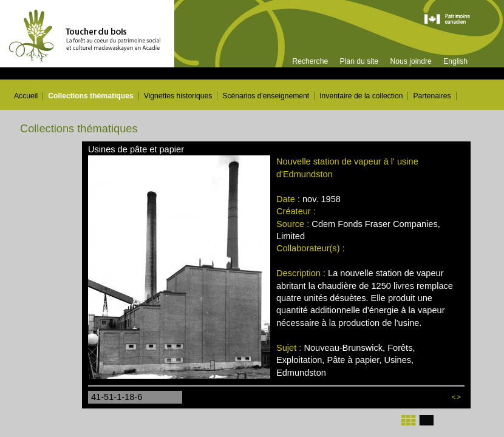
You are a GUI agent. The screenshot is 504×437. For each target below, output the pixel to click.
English (455, 61)
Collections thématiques (91, 96)
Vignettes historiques (178, 96)
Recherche (310, 61)
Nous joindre (410, 61)
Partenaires (432, 96)
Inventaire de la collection (361, 96)
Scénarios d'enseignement (266, 96)
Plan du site (359, 61)
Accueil (26, 96)
